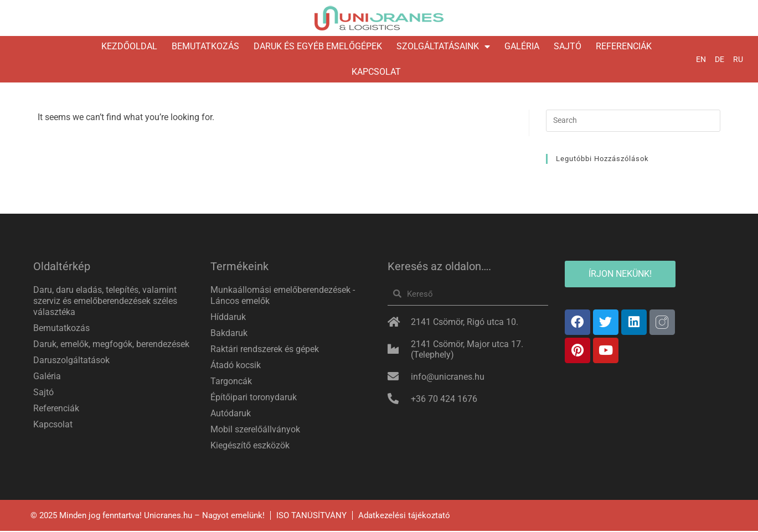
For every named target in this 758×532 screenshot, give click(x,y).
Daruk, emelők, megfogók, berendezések (111, 345)
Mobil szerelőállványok (255, 430)
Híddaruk (228, 317)
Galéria (522, 46)
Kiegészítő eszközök (250, 446)
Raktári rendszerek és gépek (265, 350)
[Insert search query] (633, 121)
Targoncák (231, 382)
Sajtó (568, 46)
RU (738, 59)
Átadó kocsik (236, 366)
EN (701, 59)
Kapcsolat (376, 72)
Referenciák (624, 46)
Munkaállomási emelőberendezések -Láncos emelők (283, 296)
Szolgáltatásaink (443, 47)
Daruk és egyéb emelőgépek (318, 46)
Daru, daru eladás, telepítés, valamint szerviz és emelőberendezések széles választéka (105, 301)
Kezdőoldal (129, 46)
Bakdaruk (229, 334)
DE (720, 59)
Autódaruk (231, 414)
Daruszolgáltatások (71, 361)
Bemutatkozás (205, 46)
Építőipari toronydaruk (254, 398)
